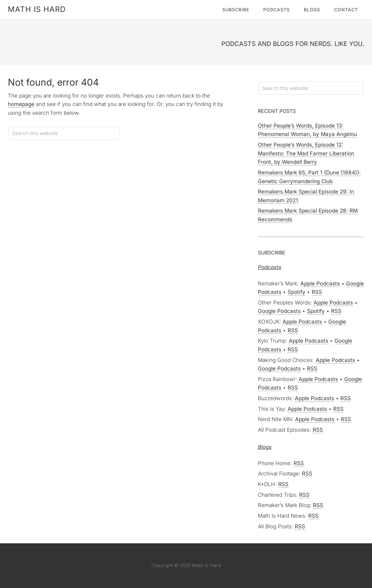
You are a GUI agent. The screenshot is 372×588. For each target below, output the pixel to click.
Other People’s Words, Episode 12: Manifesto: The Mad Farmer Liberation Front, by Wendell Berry (306, 153)
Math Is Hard (37, 9)
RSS (317, 292)
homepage (21, 104)
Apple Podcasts (320, 284)
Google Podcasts (279, 311)
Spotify (297, 292)
